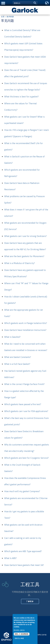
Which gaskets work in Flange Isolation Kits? (26, 323)
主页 (3, 17)
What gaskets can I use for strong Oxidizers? (25, 236)
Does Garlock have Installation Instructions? (25, 330)
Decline (19, 639)
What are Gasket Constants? (18, 357)
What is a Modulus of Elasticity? (20, 263)
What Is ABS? (10, 558)
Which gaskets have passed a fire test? (23, 404)
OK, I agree (22, 634)
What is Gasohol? (12, 337)
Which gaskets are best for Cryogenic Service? (26, 458)
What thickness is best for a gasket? (21, 97)
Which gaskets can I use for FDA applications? (26, 411)
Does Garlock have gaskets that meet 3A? (24, 565)
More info (19, 630)
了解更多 (30, 601)
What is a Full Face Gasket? (17, 364)
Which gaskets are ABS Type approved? (23, 551)
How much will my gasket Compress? (22, 491)
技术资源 (10, 17)
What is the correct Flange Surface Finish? (24, 384)
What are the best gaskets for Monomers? (24, 256)
